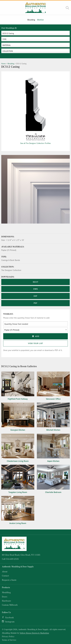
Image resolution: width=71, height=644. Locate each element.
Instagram (10, 622)
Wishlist (40, 20)
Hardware (6, 601)
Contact (5, 576)
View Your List (35, 343)
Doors (5, 597)
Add (36, 336)
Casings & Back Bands (11, 260)
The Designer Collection (11, 270)
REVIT (36, 282)
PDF (35, 303)
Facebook (10, 617)
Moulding (31, 20)
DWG (36, 289)
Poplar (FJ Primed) (9, 250)
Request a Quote (9, 580)
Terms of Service (9, 640)
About (5, 571)
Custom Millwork (10, 605)
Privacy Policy (8, 636)
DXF (35, 296)
